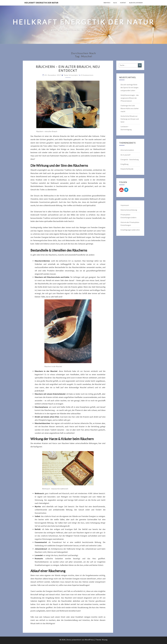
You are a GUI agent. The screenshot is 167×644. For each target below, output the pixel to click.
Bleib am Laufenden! (136, 3)
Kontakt (123, 3)
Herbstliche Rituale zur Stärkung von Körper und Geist (130, 119)
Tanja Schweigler (71, 75)
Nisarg (105, 640)
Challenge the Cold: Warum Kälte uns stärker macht (130, 108)
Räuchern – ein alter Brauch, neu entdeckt (68, 69)
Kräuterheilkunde (127, 169)
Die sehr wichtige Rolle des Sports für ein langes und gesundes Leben (130, 87)
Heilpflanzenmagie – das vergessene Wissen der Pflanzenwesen (130, 98)
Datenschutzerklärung (129, 210)
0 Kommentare (87, 75)
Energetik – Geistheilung (130, 159)
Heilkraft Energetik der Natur (41, 3)
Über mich (107, 3)
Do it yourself (125, 155)
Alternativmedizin (127, 150)
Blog (115, 3)
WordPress (90, 640)
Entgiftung (125, 164)
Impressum (125, 205)
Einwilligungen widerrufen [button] (130, 230)
